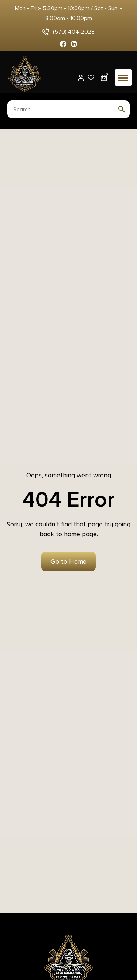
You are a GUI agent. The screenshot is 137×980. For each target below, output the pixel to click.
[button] (123, 78)
